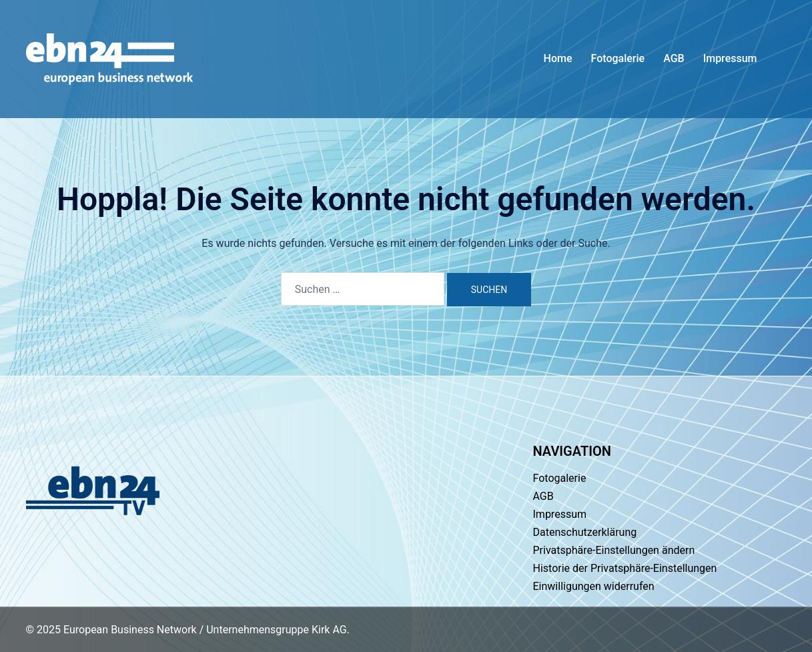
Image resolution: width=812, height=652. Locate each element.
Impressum (730, 58)
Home (558, 58)
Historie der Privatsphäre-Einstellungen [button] (625, 568)
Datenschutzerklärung (585, 532)
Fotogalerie (618, 58)
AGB (674, 58)
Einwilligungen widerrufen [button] (594, 586)
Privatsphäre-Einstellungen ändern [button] (614, 550)
